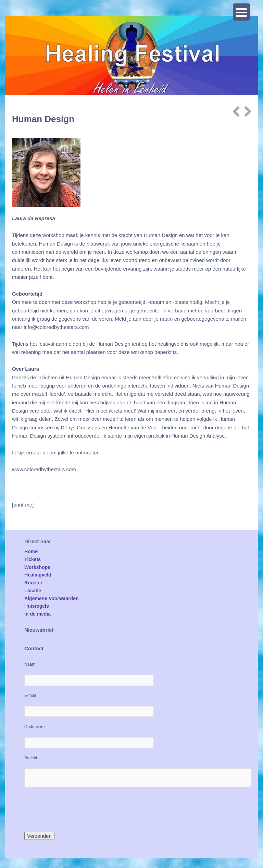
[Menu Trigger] (241, 12)
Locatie (33, 591)
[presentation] (76, 810)
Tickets (33, 559)
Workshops (37, 567)
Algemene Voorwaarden (51, 598)
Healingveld (38, 575)
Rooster (33, 583)
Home (31, 551)
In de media (37, 614)
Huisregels (37, 606)
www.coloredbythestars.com (44, 469)
